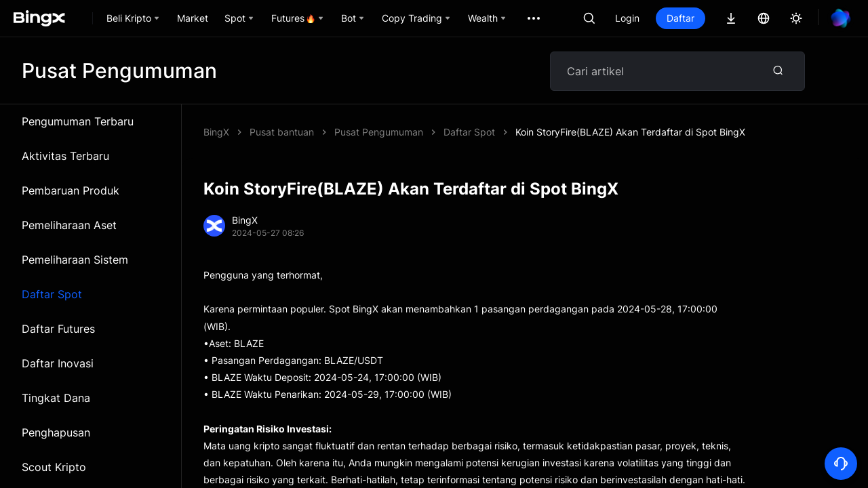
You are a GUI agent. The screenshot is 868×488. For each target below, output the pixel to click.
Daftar (680, 18)
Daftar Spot (52, 294)
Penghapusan (56, 432)
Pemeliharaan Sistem (75, 260)
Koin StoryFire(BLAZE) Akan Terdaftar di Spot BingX (630, 132)
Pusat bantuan (282, 132)
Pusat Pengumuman (379, 132)
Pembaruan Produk (71, 190)
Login (627, 18)
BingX (216, 132)
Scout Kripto (54, 467)
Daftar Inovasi (58, 363)
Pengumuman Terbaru (78, 121)
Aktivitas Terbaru (65, 156)
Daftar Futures (58, 329)
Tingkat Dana (56, 398)
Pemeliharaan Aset (69, 225)
